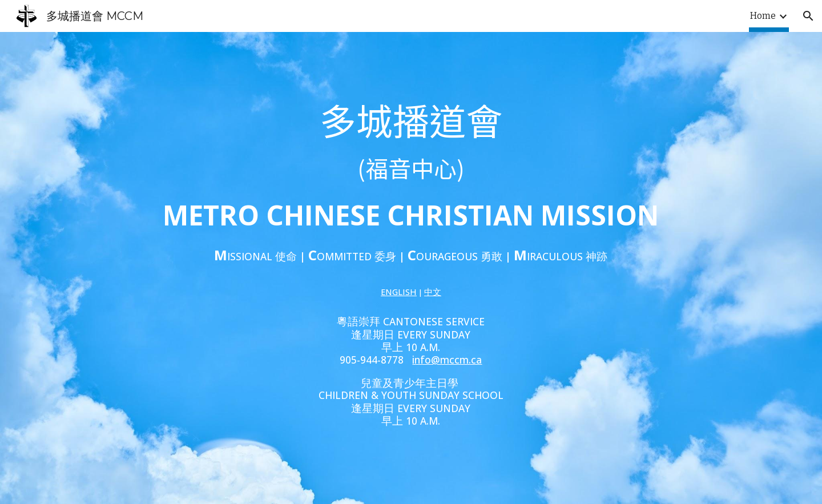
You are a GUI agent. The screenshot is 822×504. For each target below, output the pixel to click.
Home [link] (763, 16)
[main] (411, 199)
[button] (808, 16)
